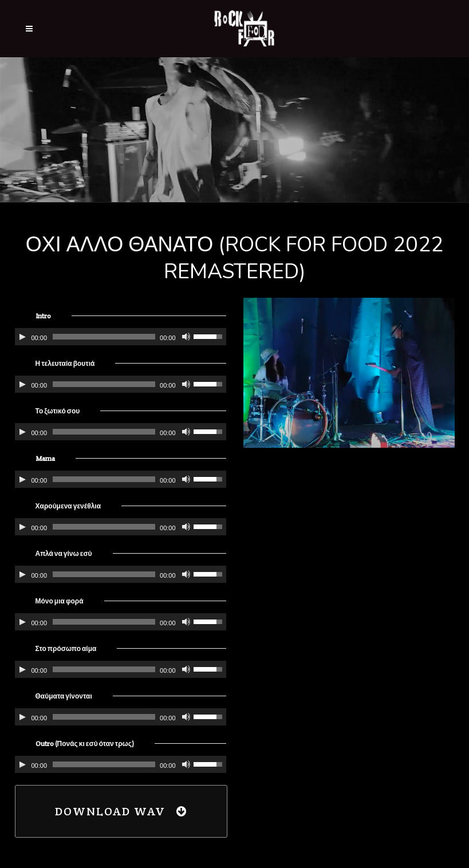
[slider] (104, 337)
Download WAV (121, 811)
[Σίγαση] (186, 337)
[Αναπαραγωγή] (22, 337)
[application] (121, 337)
